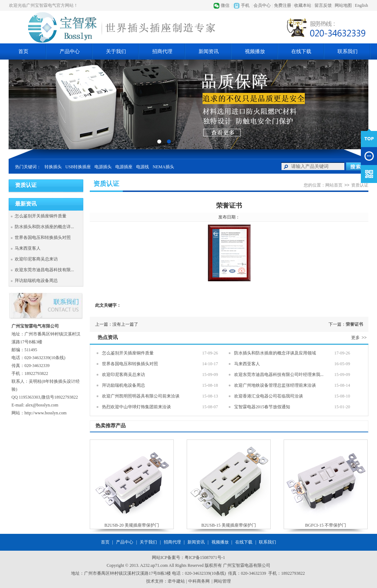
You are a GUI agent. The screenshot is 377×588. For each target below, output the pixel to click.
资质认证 (360, 185)
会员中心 (262, 5)
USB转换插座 (78, 167)
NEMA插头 (163, 167)
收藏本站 (303, 5)
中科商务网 (199, 581)
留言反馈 (323, 5)
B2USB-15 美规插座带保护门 (229, 525)
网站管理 (222, 581)
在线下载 (301, 51)
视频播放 (255, 51)
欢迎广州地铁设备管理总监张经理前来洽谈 (275, 385)
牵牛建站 (176, 581)
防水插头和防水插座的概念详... (44, 227)
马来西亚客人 (28, 248)
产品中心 (70, 51)
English (361, 5)
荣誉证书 (354, 324)
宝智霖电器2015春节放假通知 (262, 407)
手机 (245, 5)
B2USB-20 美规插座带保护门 (132, 525)
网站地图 (343, 5)
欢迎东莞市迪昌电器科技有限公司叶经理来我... (279, 375)
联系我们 (348, 51)
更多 (360, 338)
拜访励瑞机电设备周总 (36, 281)
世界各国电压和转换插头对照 (43, 237)
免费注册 (283, 5)
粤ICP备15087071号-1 (205, 558)
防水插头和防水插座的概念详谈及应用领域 (275, 353)
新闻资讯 (209, 51)
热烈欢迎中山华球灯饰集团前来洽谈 (136, 407)
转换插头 (53, 167)
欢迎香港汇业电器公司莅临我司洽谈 (269, 396)
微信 (225, 5)
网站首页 (334, 185)
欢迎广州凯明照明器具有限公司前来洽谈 (141, 396)
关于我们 (116, 51)
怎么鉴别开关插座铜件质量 (41, 216)
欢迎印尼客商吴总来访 (36, 259)
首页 (23, 51)
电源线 (143, 167)
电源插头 (103, 167)
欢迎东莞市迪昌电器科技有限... (44, 270)
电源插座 (124, 167)
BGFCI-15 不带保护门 (326, 525)
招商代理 (162, 51)
